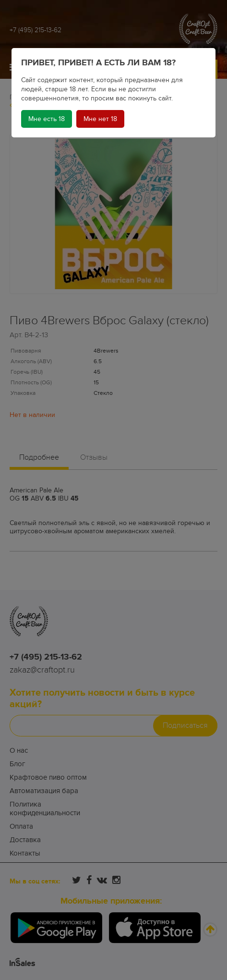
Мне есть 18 (47, 119)
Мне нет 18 (100, 119)
